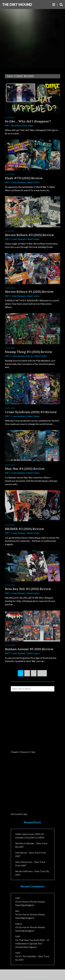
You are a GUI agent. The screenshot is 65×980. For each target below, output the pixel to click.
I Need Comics (33, 182)
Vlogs (30, 126)
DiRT (7, 126)
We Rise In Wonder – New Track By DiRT (31, 845)
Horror (29, 356)
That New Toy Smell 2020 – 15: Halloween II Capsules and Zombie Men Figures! (32, 943)
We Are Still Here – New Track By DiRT (32, 873)
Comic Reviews (18, 182)
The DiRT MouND (17, 4)
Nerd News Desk (19, 126)
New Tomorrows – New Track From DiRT (30, 864)
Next (42, 673)
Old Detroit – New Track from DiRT (31, 854)
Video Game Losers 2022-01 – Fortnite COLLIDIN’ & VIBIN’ (30, 836)
